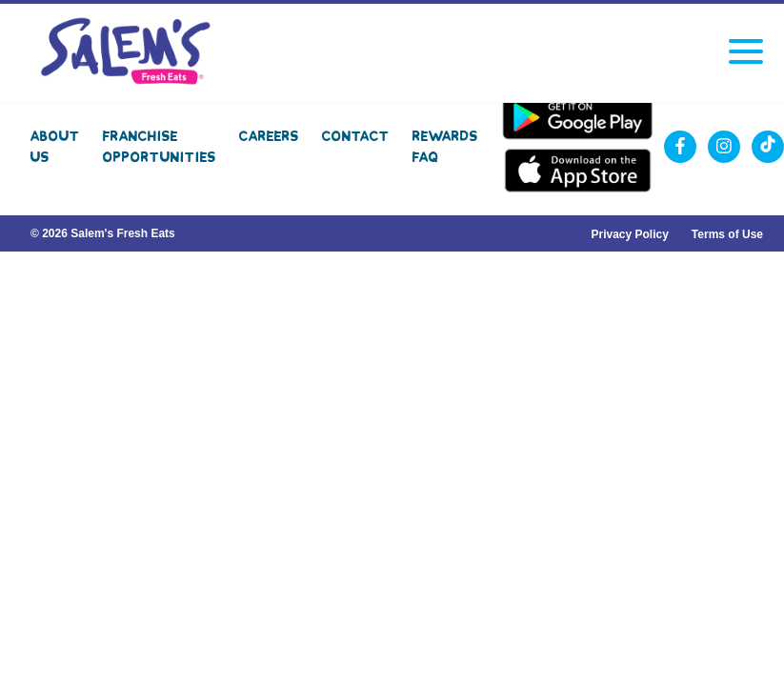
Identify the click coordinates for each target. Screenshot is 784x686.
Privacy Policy (629, 234)
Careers (269, 136)
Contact (356, 136)
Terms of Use (727, 234)
